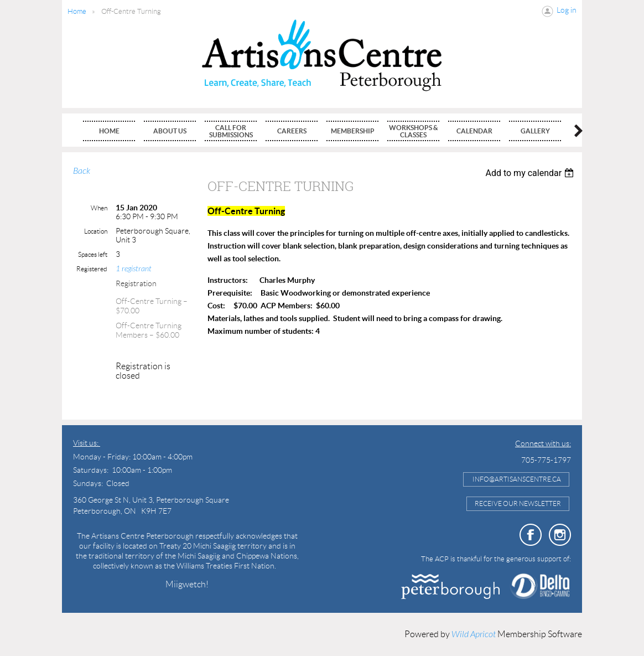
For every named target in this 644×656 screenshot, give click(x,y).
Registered (92, 269)
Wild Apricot (474, 634)
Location (96, 231)
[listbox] (531, 173)
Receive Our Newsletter (518, 503)
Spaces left (93, 254)
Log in (567, 10)
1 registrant (134, 269)
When (99, 208)
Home (77, 11)
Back (82, 171)
